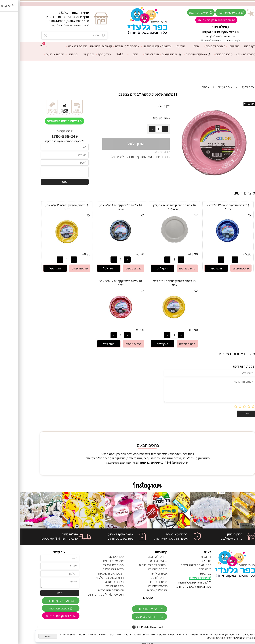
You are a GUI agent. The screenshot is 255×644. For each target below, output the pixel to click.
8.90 (67, 254)
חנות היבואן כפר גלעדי (90, 578)
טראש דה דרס (139, 561)
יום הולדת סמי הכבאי (91, 590)
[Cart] (21, 46)
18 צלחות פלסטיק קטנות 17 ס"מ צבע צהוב (154, 283)
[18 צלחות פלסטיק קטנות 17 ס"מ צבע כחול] (208, 251)
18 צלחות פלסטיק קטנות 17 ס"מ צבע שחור (101, 207)
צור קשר (69, 54)
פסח (176, 46)
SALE (100, 54)
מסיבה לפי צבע (58, 46)
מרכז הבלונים (204, 54)
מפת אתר (185, 573)
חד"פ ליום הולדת (93, 569)
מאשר (28, 636)
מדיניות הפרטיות (195, 638)
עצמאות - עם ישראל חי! (137, 46)
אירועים (213, 46)
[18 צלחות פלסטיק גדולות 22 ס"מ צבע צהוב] (47, 251)
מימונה (161, 46)
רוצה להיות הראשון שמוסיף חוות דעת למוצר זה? (120, 157)
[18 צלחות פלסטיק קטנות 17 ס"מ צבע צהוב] (154, 326)
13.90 (174, 254)
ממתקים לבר (96, 557)
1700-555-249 (45, 136)
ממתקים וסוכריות (179, 54)
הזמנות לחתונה (138, 569)
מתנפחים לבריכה (93, 565)
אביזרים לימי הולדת (107, 46)
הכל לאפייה (132, 54)
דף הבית (230, 46)
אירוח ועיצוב (152, 54)
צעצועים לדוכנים (94, 561)
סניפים (52, 54)
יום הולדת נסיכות (137, 590)
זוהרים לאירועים (138, 557)
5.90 (139, 118)
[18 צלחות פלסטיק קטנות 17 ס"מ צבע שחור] (101, 251)
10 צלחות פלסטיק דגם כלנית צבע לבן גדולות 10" (154, 207)
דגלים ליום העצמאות (91, 573)
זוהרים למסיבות (195, 46)
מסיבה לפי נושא (226, 54)
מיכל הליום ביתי (94, 586)
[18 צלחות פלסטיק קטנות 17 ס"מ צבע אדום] (101, 326)
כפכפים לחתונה (138, 586)
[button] (196, 268)
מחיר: (146, 118)
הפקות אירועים (35, 54)
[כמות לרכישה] (139, 129)
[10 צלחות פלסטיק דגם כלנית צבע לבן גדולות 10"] (154, 244)
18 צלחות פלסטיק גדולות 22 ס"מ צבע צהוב (47, 207)
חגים (114, 54)
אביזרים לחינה (139, 573)
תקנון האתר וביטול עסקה (176, 565)
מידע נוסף (84, 54)
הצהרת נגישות (179, 578)
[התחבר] (28, 46)
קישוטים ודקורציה (81, 46)
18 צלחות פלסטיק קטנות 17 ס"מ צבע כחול (208, 207)
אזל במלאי (229, 104)
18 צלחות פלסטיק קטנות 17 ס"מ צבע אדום (101, 283)
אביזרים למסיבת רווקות (133, 565)
